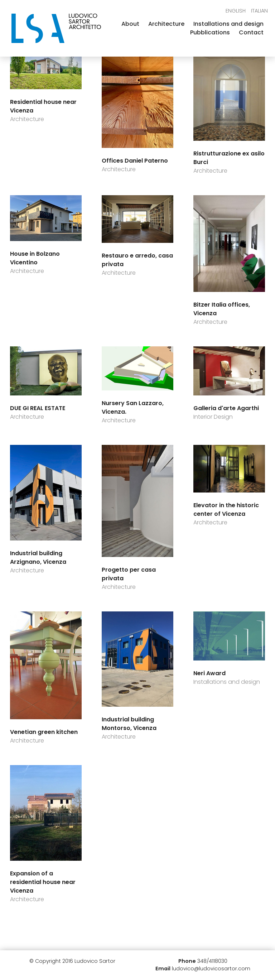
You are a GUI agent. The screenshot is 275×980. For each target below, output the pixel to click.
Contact (251, 32)
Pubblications (210, 32)
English (236, 11)
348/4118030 (212, 961)
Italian (259, 11)
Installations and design (228, 24)
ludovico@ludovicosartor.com (211, 969)
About (130, 24)
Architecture (166, 24)
